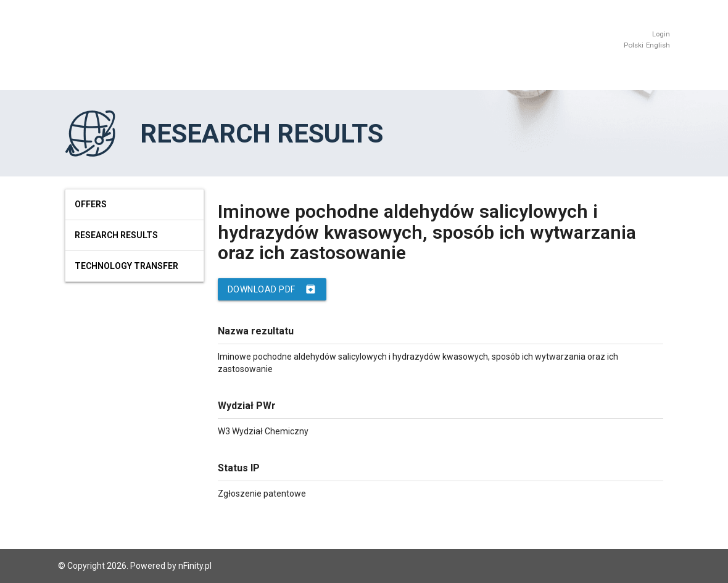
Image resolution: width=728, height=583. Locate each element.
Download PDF (272, 289)
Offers (91, 204)
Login (661, 34)
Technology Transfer (126, 266)
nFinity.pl (195, 566)
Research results (116, 235)
